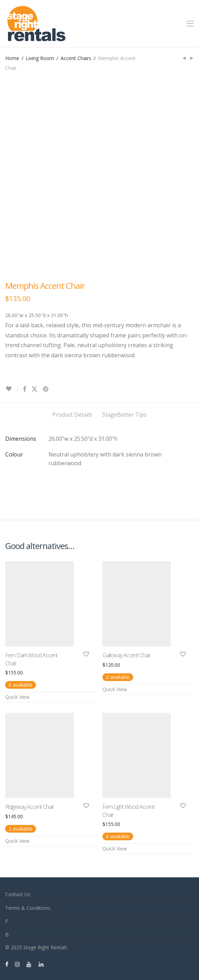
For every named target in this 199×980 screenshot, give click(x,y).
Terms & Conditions (28, 908)
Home (12, 58)
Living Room (40, 58)
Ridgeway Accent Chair (30, 807)
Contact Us (18, 894)
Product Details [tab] (72, 415)
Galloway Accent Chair (127, 655)
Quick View (17, 697)
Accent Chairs (76, 58)
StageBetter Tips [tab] (124, 415)
